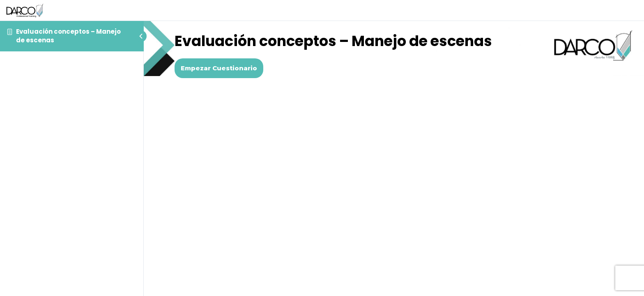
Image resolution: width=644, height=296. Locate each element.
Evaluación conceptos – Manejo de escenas (68, 36)
